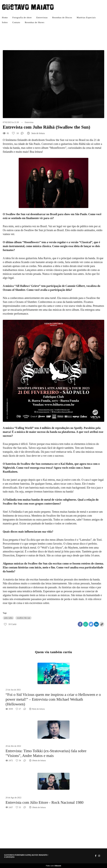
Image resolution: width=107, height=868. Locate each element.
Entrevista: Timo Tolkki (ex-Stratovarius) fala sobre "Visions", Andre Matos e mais (46, 753)
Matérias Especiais (86, 18)
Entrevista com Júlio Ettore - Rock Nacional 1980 (45, 802)
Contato (16, 22)
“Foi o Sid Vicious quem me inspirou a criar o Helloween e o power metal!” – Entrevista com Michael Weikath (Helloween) (53, 699)
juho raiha (8, 618)
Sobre (5, 22)
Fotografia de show (22, 18)
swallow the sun (23, 618)
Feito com (53, 866)
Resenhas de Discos (62, 18)
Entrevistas (42, 18)
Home (5, 18)
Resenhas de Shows (35, 22)
